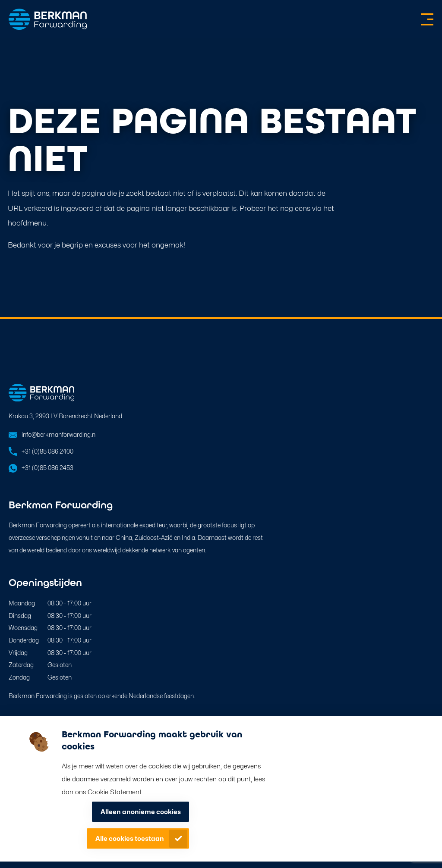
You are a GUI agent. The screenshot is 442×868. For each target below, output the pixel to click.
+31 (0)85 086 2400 (47, 451)
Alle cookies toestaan (130, 839)
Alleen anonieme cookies (141, 812)
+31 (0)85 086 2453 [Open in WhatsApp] (47, 468)
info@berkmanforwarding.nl (59, 434)
